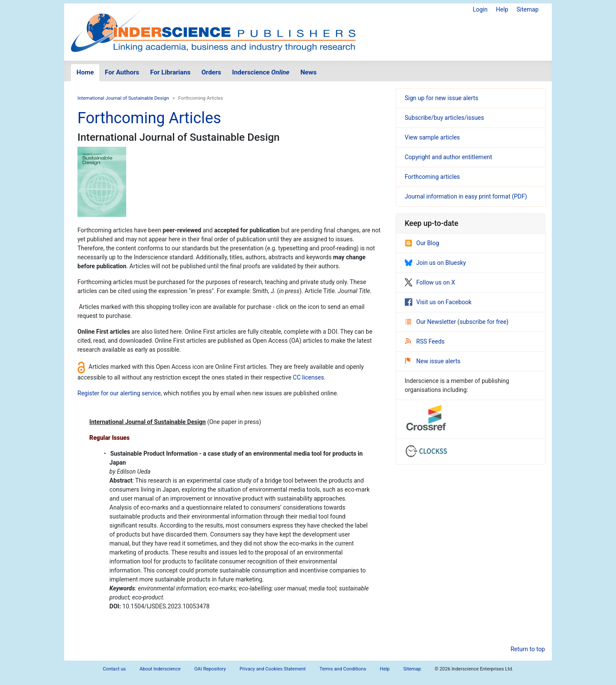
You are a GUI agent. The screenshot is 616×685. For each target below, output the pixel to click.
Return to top (528, 649)
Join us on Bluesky (435, 263)
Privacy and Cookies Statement (273, 669)
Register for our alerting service (119, 393)
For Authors (122, 72)
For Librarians (170, 72)
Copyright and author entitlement (448, 157)
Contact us (114, 669)
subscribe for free (483, 322)
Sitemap (528, 9)
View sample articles (432, 137)
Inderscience (261, 72)
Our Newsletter (431, 322)
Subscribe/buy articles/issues (444, 118)
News (308, 72)
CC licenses (309, 377)
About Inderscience (160, 669)
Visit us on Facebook (438, 302)
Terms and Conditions (343, 669)
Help (502, 9)
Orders (211, 72)
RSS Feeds (425, 341)
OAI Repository (210, 669)
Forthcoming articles (432, 177)
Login (480, 9)
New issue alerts (433, 361)
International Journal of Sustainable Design (123, 98)
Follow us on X (430, 282)
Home (85, 72)
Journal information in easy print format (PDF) (466, 196)
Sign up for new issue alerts (441, 98)
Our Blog (422, 243)
